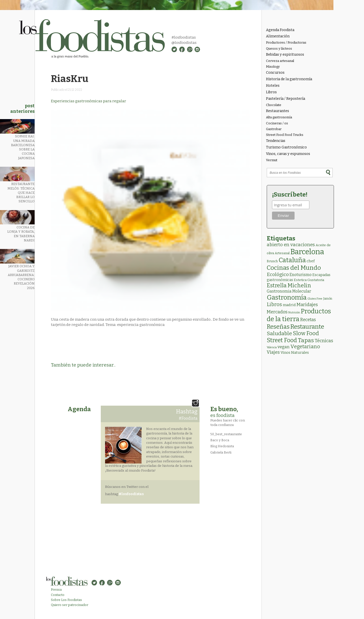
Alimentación (278, 36)
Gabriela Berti (221, 452)
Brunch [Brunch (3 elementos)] (272, 261)
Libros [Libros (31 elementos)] (274, 304)
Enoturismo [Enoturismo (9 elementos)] (301, 275)
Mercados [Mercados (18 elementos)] (277, 312)
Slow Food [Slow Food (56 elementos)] (306, 333)
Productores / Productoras (286, 42)
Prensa (56, 590)
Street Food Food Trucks (285, 135)
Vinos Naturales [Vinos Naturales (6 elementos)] (295, 352)
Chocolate (274, 105)
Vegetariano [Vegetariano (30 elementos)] (305, 347)
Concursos (275, 73)
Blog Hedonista (222, 446)
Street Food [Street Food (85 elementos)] (282, 340)
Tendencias (276, 141)
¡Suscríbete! (290, 195)
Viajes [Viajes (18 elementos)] (273, 352)
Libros (271, 92)
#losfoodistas (184, 37)
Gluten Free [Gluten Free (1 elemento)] (315, 299)
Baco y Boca (220, 440)
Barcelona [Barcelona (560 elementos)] (307, 252)
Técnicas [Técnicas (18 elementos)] (324, 341)
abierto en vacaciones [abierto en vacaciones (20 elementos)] (291, 245)
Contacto (58, 595)
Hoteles (273, 86)
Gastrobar (274, 129)
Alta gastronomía (279, 117)
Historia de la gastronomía (289, 79)
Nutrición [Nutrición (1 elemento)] (294, 313)
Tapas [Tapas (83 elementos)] (306, 340)
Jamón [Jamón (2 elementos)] (328, 299)
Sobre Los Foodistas (66, 600)
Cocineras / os (277, 123)
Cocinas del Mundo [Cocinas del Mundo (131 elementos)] (294, 268)
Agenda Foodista (280, 30)
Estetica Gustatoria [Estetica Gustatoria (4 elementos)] (309, 280)
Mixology (273, 67)
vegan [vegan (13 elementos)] (284, 347)
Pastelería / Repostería (286, 99)
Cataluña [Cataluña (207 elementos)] (292, 260)
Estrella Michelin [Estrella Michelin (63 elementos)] (289, 285)
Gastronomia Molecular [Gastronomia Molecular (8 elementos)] (289, 291)
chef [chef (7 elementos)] (311, 261)
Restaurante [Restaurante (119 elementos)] (307, 327)
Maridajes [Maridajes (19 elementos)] (307, 305)
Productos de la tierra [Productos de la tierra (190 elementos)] (299, 315)
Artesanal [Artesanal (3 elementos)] (282, 253)
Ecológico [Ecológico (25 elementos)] (278, 274)
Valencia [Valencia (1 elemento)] (272, 347)
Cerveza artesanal (280, 61)
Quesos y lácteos (279, 49)
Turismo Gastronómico (286, 147)
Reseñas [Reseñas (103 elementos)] (278, 327)
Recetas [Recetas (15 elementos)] (308, 320)
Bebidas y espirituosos (285, 55)
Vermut (272, 160)
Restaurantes (278, 111)
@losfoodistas (184, 43)
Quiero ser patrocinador (70, 605)
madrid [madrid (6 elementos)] (289, 305)
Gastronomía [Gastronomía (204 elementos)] (287, 297)
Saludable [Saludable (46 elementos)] (279, 333)
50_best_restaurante (226, 434)
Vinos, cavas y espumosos (288, 154)
